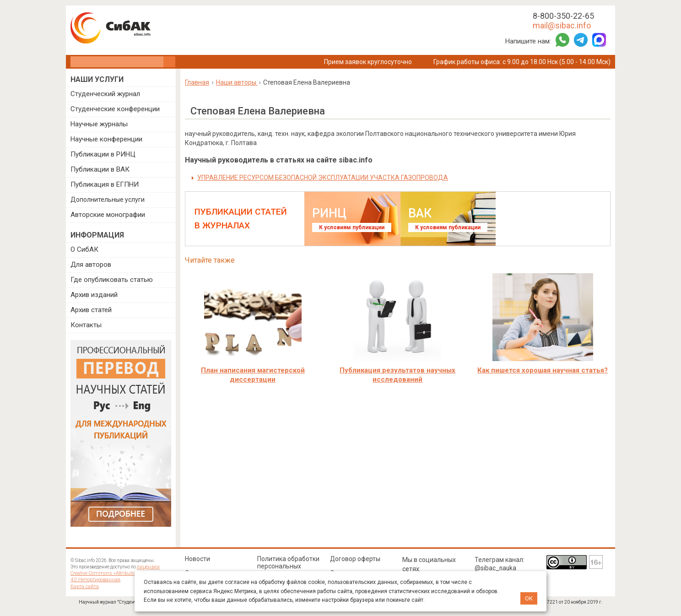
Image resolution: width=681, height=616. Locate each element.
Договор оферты (356, 559)
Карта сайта (83, 586)
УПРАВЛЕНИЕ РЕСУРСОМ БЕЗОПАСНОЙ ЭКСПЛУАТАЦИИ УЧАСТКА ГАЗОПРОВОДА (323, 178)
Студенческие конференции (115, 109)
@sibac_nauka (496, 568)
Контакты (86, 325)
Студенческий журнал (105, 94)
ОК (529, 598)
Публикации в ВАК (100, 169)
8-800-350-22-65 (563, 16)
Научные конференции (106, 139)
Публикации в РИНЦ (103, 154)
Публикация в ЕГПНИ (105, 184)
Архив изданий (94, 295)
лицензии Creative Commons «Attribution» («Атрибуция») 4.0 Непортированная (123, 573)
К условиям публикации (352, 227)
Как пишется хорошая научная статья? (543, 370)
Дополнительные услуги (108, 200)
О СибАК (84, 249)
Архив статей (91, 310)
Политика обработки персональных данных (288, 566)
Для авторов (91, 265)
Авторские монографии (108, 215)
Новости (197, 559)
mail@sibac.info (562, 25)
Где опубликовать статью (112, 280)
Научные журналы (99, 124)
